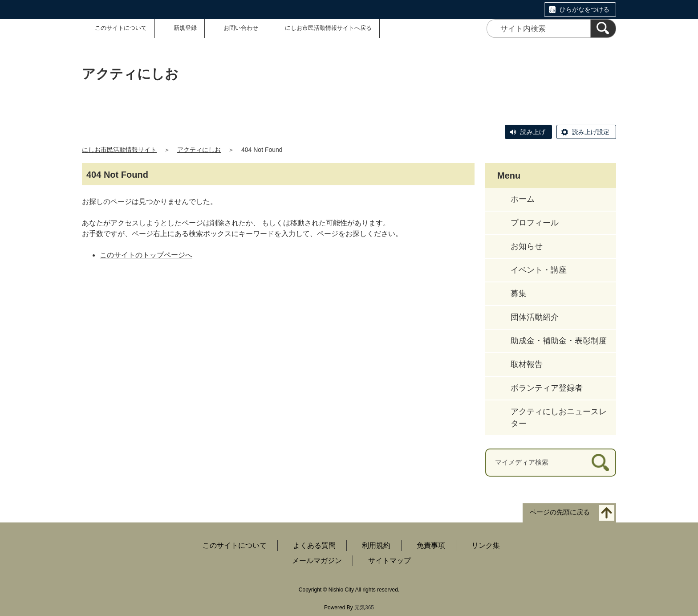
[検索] (603, 29)
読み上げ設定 (591, 132)
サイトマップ (390, 561)
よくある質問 (314, 545)
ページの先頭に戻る (560, 512)
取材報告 (527, 364)
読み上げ (533, 132)
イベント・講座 (539, 270)
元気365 (364, 608)
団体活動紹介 (535, 317)
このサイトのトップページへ (146, 255)
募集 (519, 294)
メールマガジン (317, 561)
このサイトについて (121, 28)
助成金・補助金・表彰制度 (559, 341)
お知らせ (527, 246)
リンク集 (486, 545)
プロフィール (535, 223)
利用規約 (376, 545)
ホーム (523, 199)
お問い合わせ (241, 28)
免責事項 (431, 545)
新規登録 (185, 28)
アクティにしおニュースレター (559, 418)
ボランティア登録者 (547, 388)
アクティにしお (199, 150)
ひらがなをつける (584, 9)
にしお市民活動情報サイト (119, 150)
